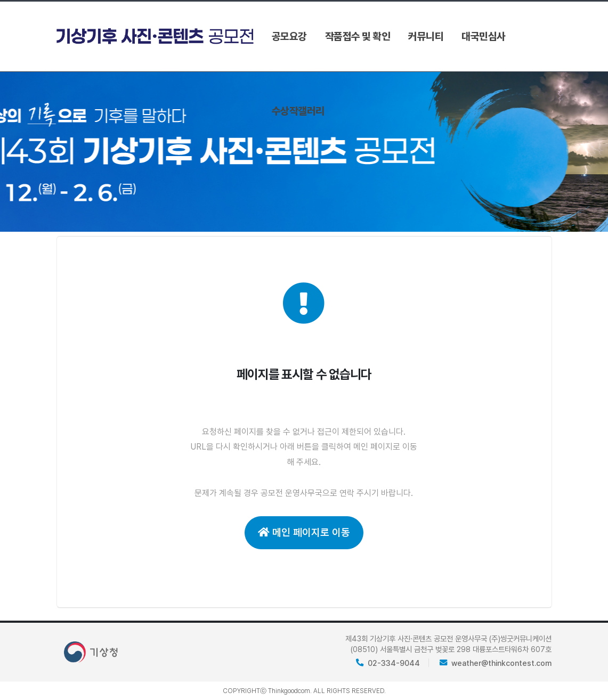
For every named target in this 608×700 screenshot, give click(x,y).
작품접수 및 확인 (358, 36)
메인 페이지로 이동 (304, 532)
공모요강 (289, 36)
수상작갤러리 (298, 111)
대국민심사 (484, 36)
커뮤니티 (426, 36)
